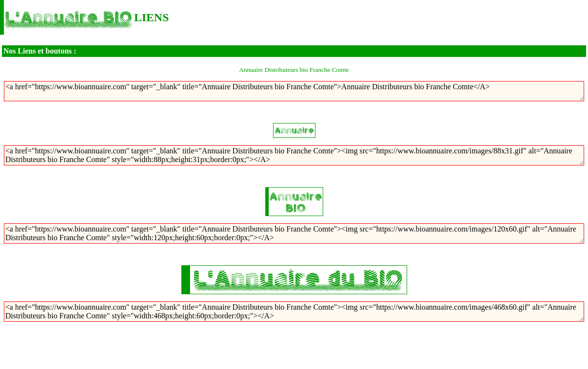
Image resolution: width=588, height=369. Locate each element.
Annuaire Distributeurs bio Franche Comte (294, 70)
